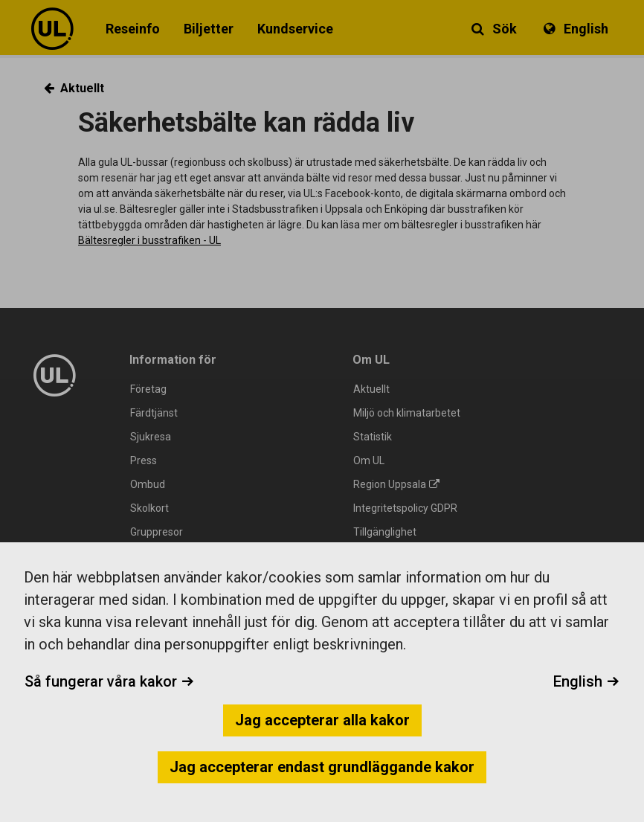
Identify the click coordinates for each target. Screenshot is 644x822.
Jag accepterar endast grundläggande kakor (322, 767)
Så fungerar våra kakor (109, 681)
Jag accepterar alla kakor (322, 720)
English (586, 681)
